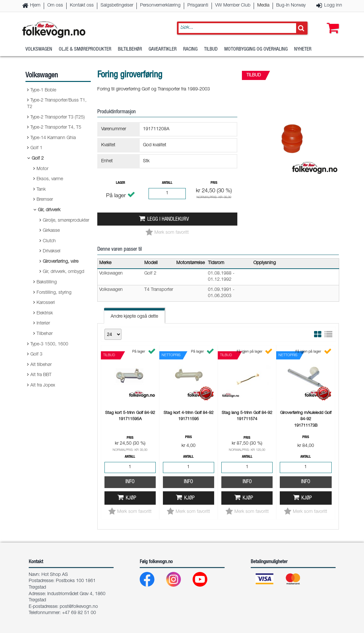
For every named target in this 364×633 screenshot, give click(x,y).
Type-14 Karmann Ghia (53, 138)
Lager (120, 183)
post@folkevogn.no (79, 607)
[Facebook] (152, 581)
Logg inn (333, 6)
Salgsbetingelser (117, 6)
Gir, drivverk (49, 210)
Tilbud (211, 50)
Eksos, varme (50, 179)
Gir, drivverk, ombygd (63, 272)
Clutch (49, 241)
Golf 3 (36, 355)
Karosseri (46, 303)
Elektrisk (45, 313)
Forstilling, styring (54, 293)
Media (263, 6)
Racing (190, 50)
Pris (214, 183)
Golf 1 (36, 148)
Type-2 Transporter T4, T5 (56, 128)
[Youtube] (205, 581)
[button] (331, 22)
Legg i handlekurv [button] (168, 220)
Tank (41, 190)
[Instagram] (179, 581)
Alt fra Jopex (43, 386)
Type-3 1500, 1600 (49, 344)
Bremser (45, 200)
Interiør (43, 324)
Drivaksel (52, 251)
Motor (42, 169)
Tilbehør (45, 334)
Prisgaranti (198, 6)
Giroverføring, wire (61, 262)
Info (130, 482)
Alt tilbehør (41, 365)
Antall (167, 183)
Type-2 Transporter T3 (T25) (57, 118)
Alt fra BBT (41, 375)
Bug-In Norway (291, 6)
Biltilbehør (130, 50)
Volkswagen (39, 50)
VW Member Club (233, 6)
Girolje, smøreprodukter (66, 221)
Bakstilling (47, 282)
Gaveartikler (163, 50)
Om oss (55, 6)
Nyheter (303, 50)
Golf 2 (38, 159)
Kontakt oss (82, 6)
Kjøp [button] (131, 498)
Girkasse (51, 231)
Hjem (35, 6)
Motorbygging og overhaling (256, 50)
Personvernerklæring (160, 6)
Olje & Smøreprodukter (85, 50)
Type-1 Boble (43, 90)
